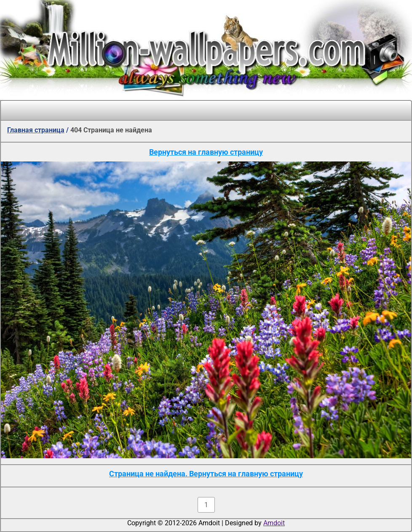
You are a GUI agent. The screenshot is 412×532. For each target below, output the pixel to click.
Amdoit (274, 523)
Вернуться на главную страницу (206, 152)
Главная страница (36, 130)
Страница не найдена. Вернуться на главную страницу (206, 474)
